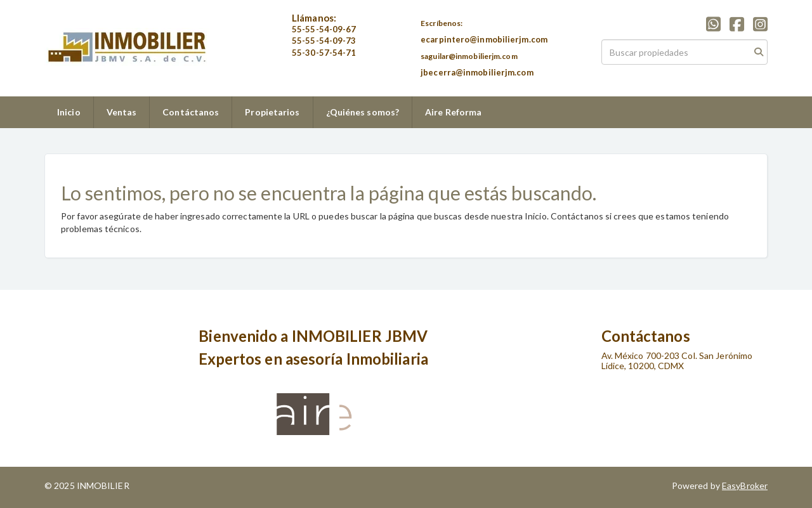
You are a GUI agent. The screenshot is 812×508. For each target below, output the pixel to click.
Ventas (122, 112)
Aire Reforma (453, 112)
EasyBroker (745, 485)
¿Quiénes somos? (363, 112)
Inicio (69, 112)
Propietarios (272, 112)
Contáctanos (191, 112)
